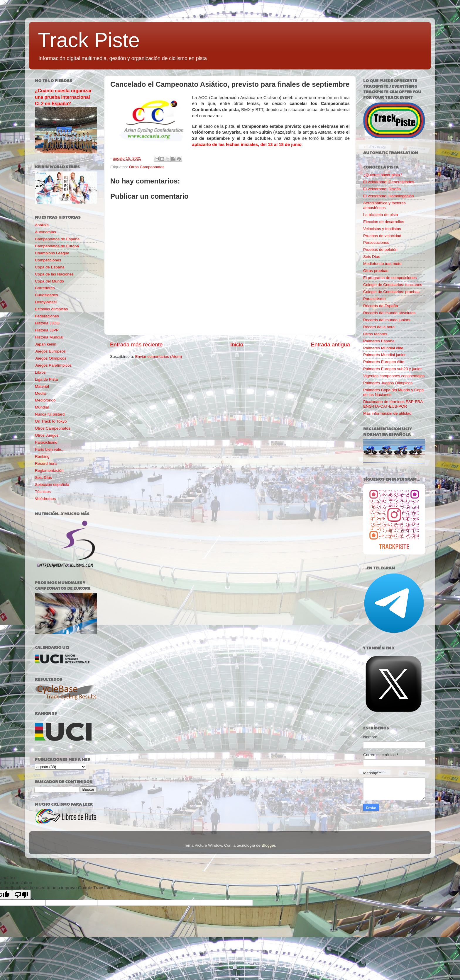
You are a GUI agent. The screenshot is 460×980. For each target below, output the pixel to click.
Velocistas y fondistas (382, 229)
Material (42, 386)
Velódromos (45, 499)
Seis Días (43, 478)
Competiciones (48, 260)
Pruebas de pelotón (380, 250)
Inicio (237, 344)
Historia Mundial (49, 337)
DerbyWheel (46, 302)
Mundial (42, 407)
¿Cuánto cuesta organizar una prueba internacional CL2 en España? (63, 97)
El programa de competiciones (390, 278)
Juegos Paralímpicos (53, 365)
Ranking (42, 456)
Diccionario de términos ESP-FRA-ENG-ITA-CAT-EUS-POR (394, 404)
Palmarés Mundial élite (383, 348)
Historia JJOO (47, 323)
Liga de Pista (46, 379)
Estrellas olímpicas (51, 309)
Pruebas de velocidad (382, 236)
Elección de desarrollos (384, 222)
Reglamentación (49, 471)
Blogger (268, 845)
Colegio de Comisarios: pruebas (391, 292)
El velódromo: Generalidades (389, 182)
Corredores (45, 288)
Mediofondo (45, 400)
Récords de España (381, 306)
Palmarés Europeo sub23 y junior (393, 369)
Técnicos (43, 492)
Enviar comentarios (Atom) (159, 357)
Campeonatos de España (57, 239)
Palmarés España (379, 341)
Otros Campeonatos (147, 167)
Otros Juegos (47, 435)
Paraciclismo (46, 442)
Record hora (46, 463)
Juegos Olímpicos (51, 358)
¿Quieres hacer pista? (383, 175)
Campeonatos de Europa (57, 246)
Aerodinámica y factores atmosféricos (384, 205)
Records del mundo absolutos (389, 313)
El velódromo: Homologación (389, 196)
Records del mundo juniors (387, 320)
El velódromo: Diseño (382, 189)
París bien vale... (50, 449)
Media (40, 393)
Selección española (52, 485)
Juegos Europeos (50, 351)
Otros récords (375, 334)
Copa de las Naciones (54, 274)
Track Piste (89, 40)
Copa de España (50, 267)
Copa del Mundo (49, 281)
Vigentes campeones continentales (394, 376)
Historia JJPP (47, 330)
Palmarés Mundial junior (384, 355)
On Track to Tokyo (51, 421)
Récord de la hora (379, 327)
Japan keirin (46, 344)
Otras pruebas (376, 271)
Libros (40, 372)
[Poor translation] (21, 895)
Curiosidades (46, 295)
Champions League (52, 253)
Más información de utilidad (387, 413)
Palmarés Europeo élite (384, 362)
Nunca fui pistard (50, 414)
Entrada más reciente (136, 344)
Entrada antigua (330, 344)
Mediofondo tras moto (382, 264)
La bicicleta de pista (381, 215)
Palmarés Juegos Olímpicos (388, 383)
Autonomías (45, 232)
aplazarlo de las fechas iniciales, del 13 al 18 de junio (247, 144)
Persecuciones (376, 243)
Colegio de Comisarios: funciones (393, 285)
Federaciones (47, 316)
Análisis (42, 225)
